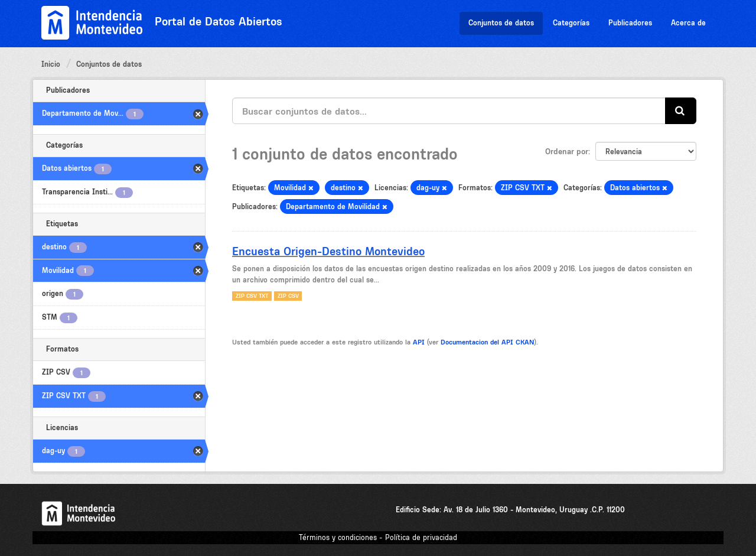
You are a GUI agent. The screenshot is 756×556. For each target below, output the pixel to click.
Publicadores (630, 23)
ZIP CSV (288, 296)
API (419, 342)
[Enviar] (681, 111)
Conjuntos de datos (501, 23)
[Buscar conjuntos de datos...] (449, 111)
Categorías (571, 23)
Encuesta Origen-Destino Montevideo (328, 251)
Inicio (51, 64)
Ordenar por (567, 151)
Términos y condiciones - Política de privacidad (378, 537)
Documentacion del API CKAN (487, 342)
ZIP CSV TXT (252, 296)
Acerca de (688, 23)
